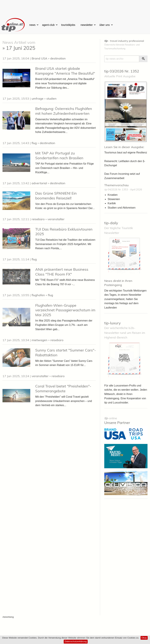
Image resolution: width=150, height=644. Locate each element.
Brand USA (39, 58)
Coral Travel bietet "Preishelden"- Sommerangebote (63, 389)
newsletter (87, 25)
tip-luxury (112, 323)
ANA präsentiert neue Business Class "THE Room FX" (62, 272)
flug (34, 143)
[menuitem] (13, 25)
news (32, 25)
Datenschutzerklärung (76, 641)
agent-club (48, 25)
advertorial (39, 183)
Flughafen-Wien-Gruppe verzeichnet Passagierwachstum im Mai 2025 (65, 310)
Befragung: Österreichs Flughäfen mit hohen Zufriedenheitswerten (64, 111)
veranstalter (56, 219)
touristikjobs (68, 25)
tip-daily (111, 223)
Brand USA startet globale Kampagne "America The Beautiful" (65, 71)
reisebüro (38, 219)
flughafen (38, 295)
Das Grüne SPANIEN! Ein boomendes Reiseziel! (56, 196)
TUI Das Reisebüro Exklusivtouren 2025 (64, 232)
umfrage (37, 99)
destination (58, 58)
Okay (144, 638)
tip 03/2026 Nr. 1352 (122, 71)
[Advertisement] (75, 7)
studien (51, 99)
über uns (104, 25)
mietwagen (39, 340)
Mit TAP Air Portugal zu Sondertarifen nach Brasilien (59, 156)
